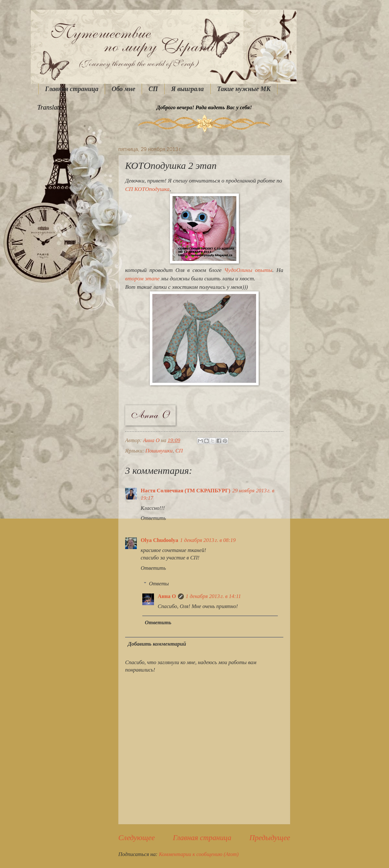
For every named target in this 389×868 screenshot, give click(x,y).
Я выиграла (187, 89)
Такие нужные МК (244, 89)
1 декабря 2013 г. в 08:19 (208, 540)
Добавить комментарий (157, 644)
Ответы (159, 584)
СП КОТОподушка (147, 189)
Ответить (153, 518)
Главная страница (72, 89)
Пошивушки (159, 451)
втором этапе (142, 279)
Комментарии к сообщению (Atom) (199, 854)
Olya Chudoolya (159, 540)
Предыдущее (270, 838)
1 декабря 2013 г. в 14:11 (213, 596)
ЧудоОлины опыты (248, 270)
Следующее (137, 838)
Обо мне (123, 89)
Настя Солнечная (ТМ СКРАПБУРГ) (186, 491)
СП (153, 89)
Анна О (167, 596)
